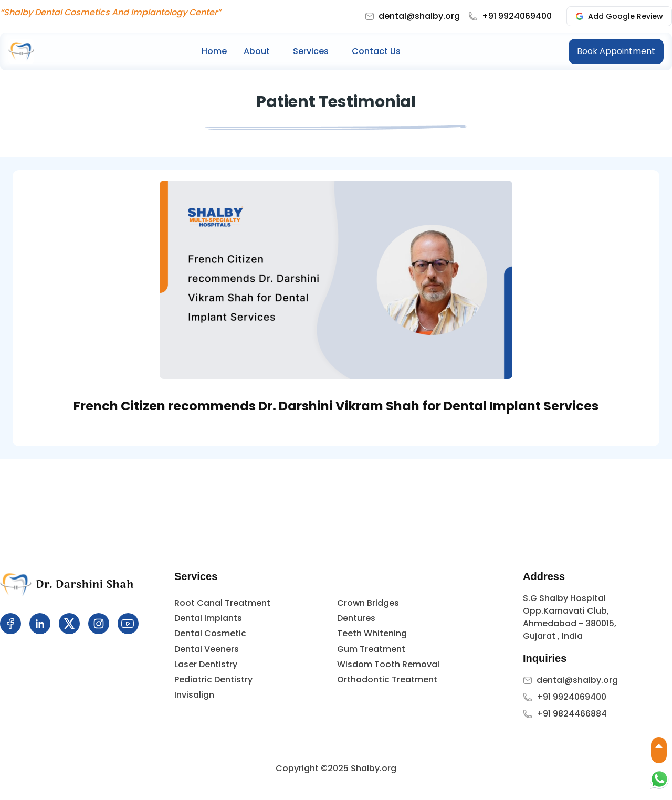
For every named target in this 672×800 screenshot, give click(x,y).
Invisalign (194, 695)
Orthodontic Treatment (387, 680)
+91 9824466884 (572, 714)
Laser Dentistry (206, 664)
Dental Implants (208, 618)
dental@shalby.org (419, 16)
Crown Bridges (368, 603)
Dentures (356, 618)
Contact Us (376, 51)
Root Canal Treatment (222, 603)
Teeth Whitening (372, 633)
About (257, 51)
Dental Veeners (207, 649)
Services (311, 51)
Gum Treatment (371, 649)
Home (214, 51)
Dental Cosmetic (210, 633)
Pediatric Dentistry (213, 680)
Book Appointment (616, 51)
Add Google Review (619, 16)
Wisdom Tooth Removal (388, 664)
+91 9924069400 (517, 16)
